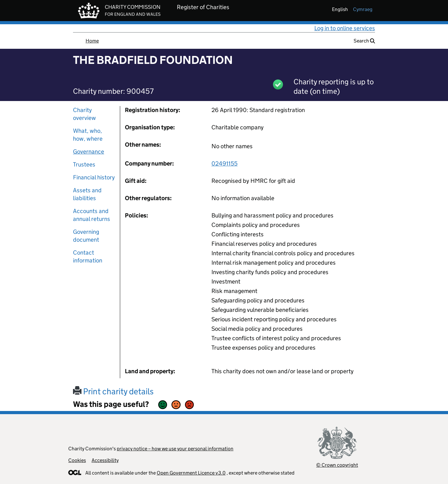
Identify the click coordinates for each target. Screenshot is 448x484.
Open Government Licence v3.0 (191, 473)
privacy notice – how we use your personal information (175, 449)
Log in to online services (345, 28)
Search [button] (364, 41)
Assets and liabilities (87, 194)
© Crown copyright (337, 465)
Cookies (77, 460)
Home (92, 41)
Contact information (88, 256)
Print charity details (113, 391)
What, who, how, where (88, 135)
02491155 (224, 163)
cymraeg (363, 9)
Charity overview (84, 114)
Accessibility (105, 460)
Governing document (86, 236)
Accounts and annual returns (92, 215)
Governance (89, 152)
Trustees (84, 164)
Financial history (94, 177)
